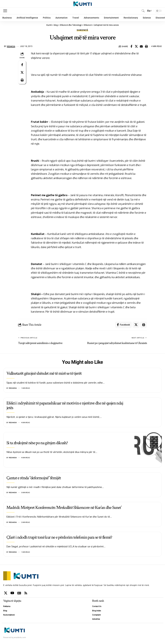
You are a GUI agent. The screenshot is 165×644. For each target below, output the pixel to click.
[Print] (146, 46)
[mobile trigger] (6, 11)
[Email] (141, 46)
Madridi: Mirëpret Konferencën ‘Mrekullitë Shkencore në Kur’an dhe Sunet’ (64, 507)
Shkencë (82, 30)
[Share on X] (136, 46)
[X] (6, 593)
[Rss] (26, 593)
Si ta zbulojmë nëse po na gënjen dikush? (37, 443)
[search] (143, 11)
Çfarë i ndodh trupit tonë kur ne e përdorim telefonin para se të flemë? (59, 537)
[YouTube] (12, 593)
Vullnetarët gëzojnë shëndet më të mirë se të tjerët (44, 373)
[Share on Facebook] (131, 46)
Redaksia (12, 46)
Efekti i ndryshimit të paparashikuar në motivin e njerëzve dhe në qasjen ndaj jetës (65, 405)
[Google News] (19, 593)
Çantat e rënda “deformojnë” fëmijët (34, 478)
